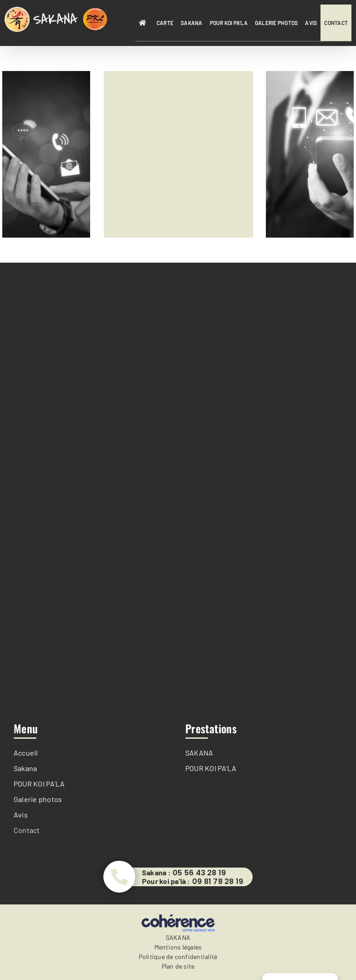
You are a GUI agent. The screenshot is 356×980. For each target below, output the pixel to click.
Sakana (25, 768)
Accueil (26, 753)
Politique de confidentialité (178, 957)
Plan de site (178, 966)
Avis (21, 815)
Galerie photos (38, 799)
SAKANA (199, 753)
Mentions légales (178, 947)
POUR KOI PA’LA (39, 784)
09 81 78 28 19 (218, 882)
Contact (27, 830)
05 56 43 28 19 (199, 873)
